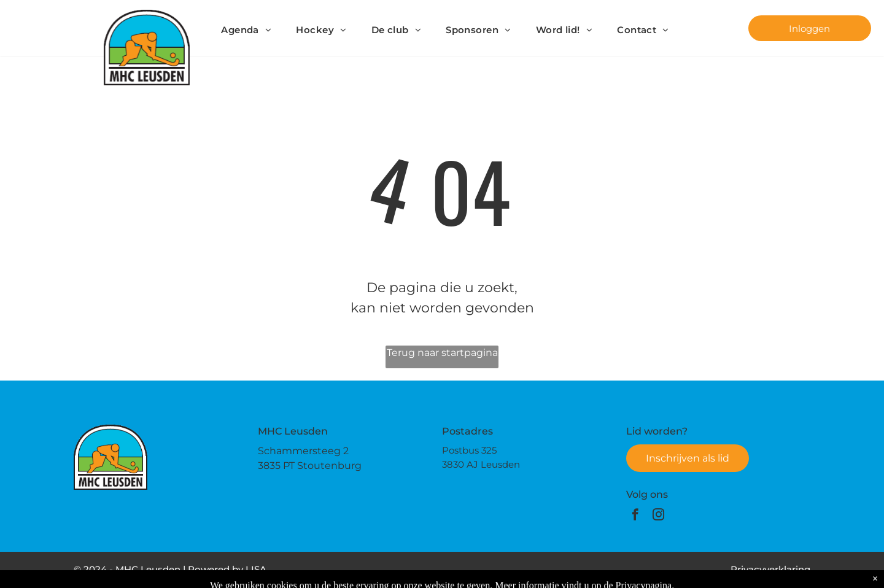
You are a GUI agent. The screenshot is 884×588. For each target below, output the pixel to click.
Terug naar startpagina (442, 353)
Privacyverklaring (770, 569)
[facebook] (635, 516)
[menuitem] (246, 30)
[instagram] (658, 516)
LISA (256, 569)
